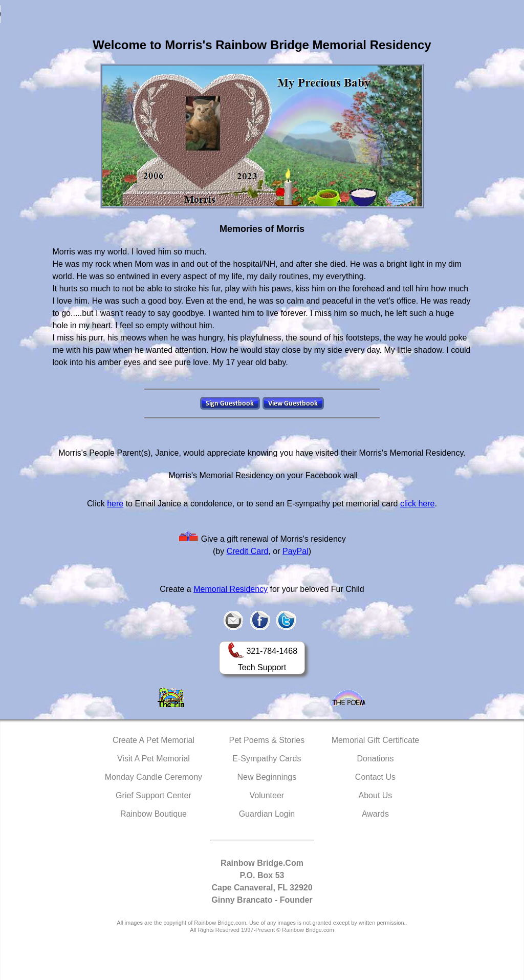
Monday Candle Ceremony (154, 777)
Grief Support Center (154, 795)
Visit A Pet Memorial (154, 759)
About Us (376, 795)
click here (418, 504)
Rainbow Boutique (154, 814)
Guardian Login (267, 814)
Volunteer (267, 795)
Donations (375, 759)
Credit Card (248, 551)
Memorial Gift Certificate (376, 740)
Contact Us (375, 777)
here (115, 504)
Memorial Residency (231, 589)
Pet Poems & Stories (267, 740)
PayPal (296, 551)
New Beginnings (267, 777)
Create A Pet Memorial (154, 740)
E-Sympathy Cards (267, 759)
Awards (375, 814)
